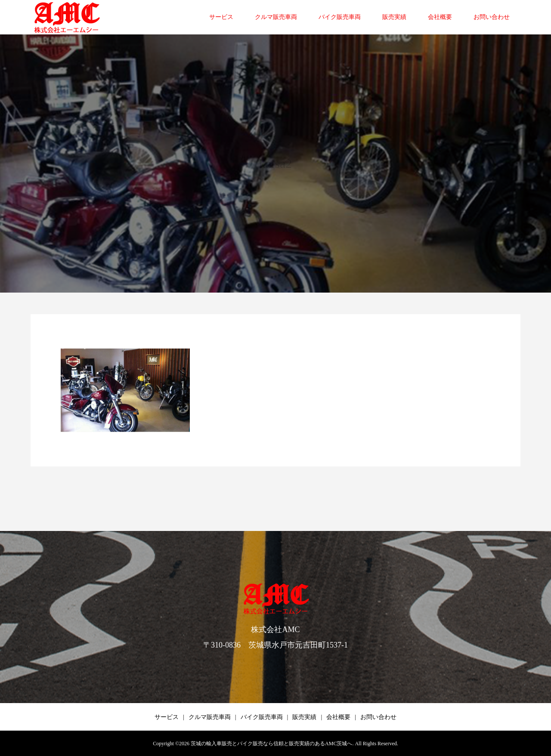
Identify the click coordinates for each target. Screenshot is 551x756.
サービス (221, 17)
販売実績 (394, 17)
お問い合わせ (492, 17)
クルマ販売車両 (276, 17)
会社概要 (440, 17)
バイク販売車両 (340, 17)
